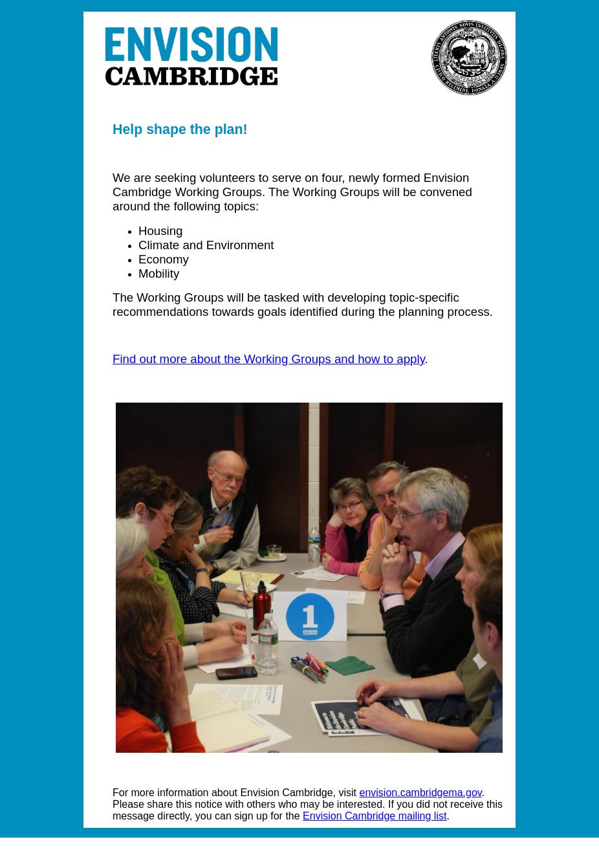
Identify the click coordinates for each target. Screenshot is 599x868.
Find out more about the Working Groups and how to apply (269, 359)
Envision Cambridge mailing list (375, 816)
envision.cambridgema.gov (421, 793)
